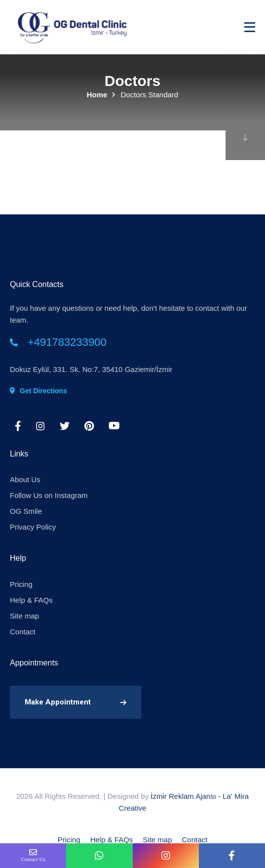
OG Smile (26, 511)
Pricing (21, 584)
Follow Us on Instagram (49, 495)
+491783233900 (67, 342)
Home (97, 95)
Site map (24, 616)
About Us (25, 479)
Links (19, 454)
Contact (23, 632)
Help (18, 558)
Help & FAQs (31, 600)
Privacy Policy (33, 527)
